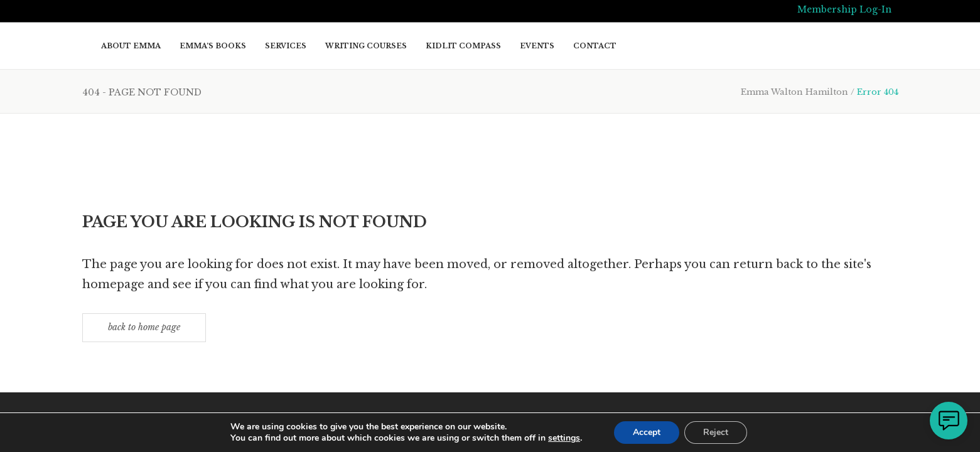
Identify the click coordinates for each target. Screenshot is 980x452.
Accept (647, 432)
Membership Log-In (844, 9)
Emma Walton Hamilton (794, 92)
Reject (716, 432)
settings (564, 438)
